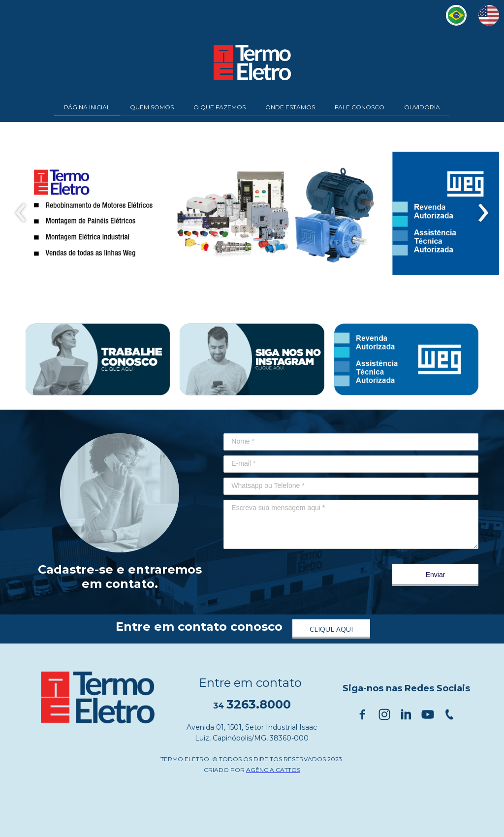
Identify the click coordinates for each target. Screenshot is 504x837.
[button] (331, 629)
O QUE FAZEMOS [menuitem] (220, 107)
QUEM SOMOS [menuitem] (152, 107)
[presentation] (21, 213)
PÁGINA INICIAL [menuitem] (87, 107)
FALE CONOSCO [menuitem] (360, 107)
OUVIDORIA (422, 107)
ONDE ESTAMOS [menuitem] (290, 107)
